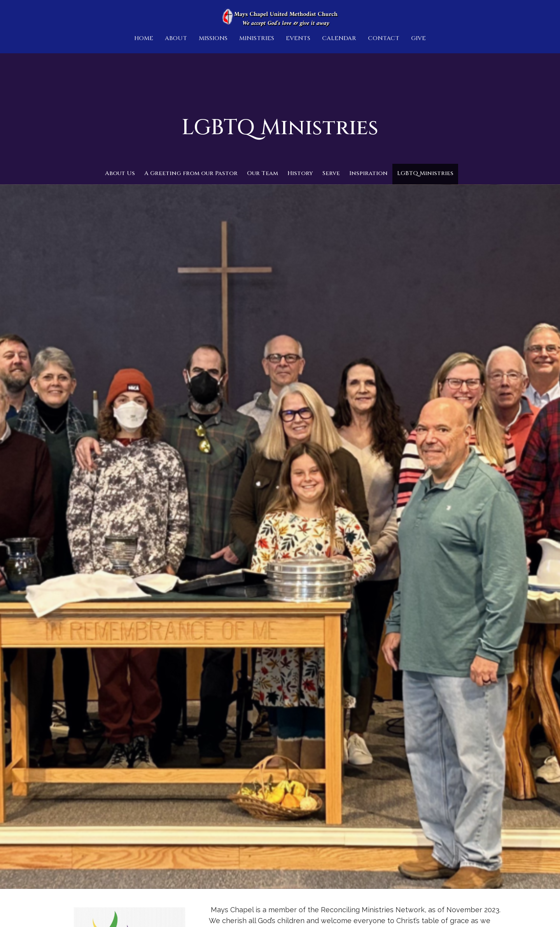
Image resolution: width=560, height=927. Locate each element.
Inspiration (368, 173)
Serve (331, 173)
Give (418, 38)
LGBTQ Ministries (425, 173)
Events (298, 38)
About (176, 38)
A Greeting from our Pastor (191, 173)
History (300, 173)
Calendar (339, 38)
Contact (384, 38)
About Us (120, 173)
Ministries (257, 38)
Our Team (262, 173)
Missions (213, 38)
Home (144, 38)
